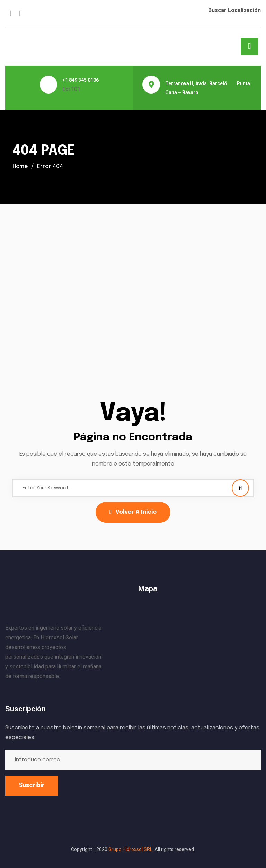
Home (21, 166)
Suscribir (32, 785)
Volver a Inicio (133, 512)
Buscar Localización (234, 10)
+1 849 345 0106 (81, 80)
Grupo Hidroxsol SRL (130, 849)
